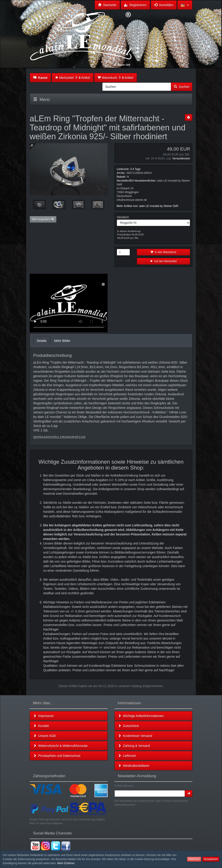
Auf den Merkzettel (163, 261)
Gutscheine (129, 726)
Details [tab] (42, 341)
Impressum (44, 716)
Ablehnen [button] (194, 859)
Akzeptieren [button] (211, 859)
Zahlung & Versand (134, 746)
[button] (185, 5)
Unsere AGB (45, 736)
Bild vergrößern (43, 219)
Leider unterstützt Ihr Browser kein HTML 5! (69, 303)
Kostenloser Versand (135, 736)
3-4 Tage (135, 169)
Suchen (182, 87)
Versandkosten (181, 158)
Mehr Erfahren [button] (66, 863)
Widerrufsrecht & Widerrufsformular (60, 746)
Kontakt (41, 726)
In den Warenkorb (163, 252)
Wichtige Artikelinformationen (141, 716)
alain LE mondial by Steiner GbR (159, 206)
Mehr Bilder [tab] (62, 341)
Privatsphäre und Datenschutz (57, 756)
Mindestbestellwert (134, 766)
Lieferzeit (127, 756)
